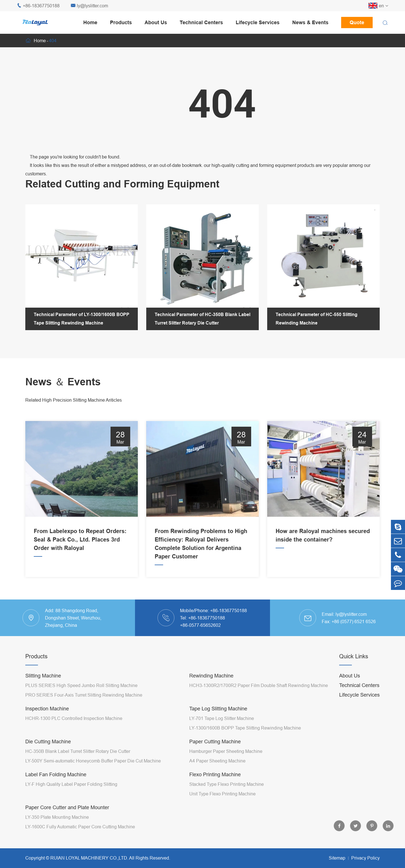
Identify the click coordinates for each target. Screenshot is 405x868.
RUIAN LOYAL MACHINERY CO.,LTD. (89, 858)
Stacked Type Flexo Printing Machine (227, 784)
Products (121, 22)
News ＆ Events (63, 382)
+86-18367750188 (38, 6)
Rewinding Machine (211, 676)
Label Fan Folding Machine (56, 774)
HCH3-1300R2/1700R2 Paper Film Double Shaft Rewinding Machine (259, 685)
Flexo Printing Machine (215, 774)
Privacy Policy (365, 858)
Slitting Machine (43, 676)
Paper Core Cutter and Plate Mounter (67, 807)
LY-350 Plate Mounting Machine (57, 817)
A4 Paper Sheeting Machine (217, 761)
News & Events (310, 22)
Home (90, 22)
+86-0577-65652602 (200, 625)
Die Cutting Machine (48, 741)
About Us (156, 22)
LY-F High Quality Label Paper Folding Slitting (71, 784)
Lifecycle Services (258, 22)
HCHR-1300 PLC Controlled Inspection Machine (74, 718)
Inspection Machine (47, 709)
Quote (357, 22)
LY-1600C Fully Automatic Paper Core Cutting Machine (80, 827)
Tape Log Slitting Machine (218, 709)
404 (53, 41)
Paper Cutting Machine (215, 741)
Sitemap (337, 858)
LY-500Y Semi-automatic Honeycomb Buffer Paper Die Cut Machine (93, 761)
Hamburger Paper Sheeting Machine (226, 751)
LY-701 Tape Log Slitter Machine (222, 718)
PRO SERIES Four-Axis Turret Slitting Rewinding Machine (84, 695)
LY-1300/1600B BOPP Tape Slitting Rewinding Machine (245, 728)
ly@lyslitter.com (89, 6)
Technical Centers (201, 22)
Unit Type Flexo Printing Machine (222, 794)
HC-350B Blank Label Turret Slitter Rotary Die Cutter (78, 751)
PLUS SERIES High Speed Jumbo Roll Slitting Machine (81, 685)
